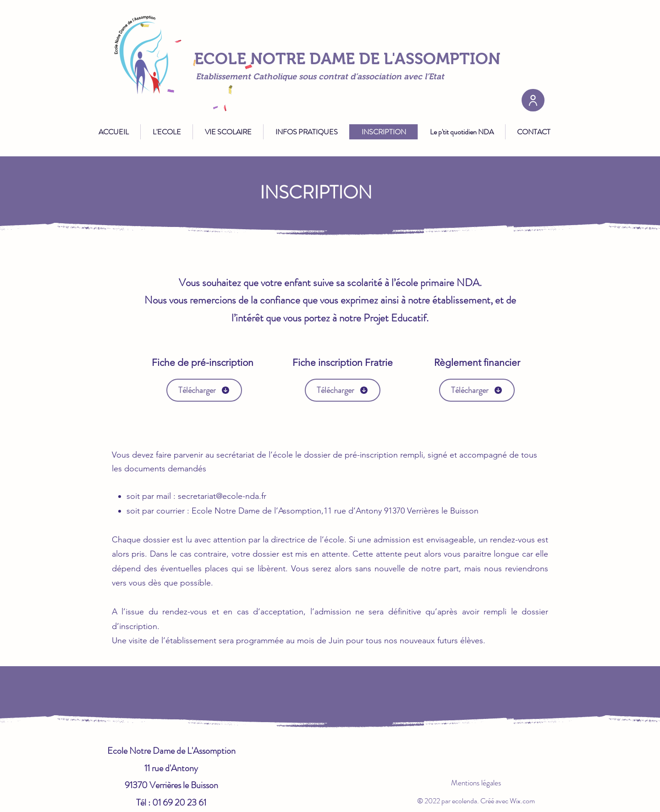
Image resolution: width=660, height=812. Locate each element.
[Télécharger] (204, 390)
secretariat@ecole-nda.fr (222, 496)
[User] (533, 100)
